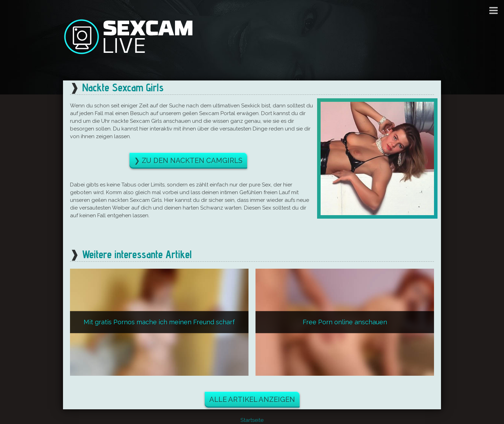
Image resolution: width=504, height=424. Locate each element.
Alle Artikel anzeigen (252, 400)
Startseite (252, 420)
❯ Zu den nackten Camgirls (188, 161)
